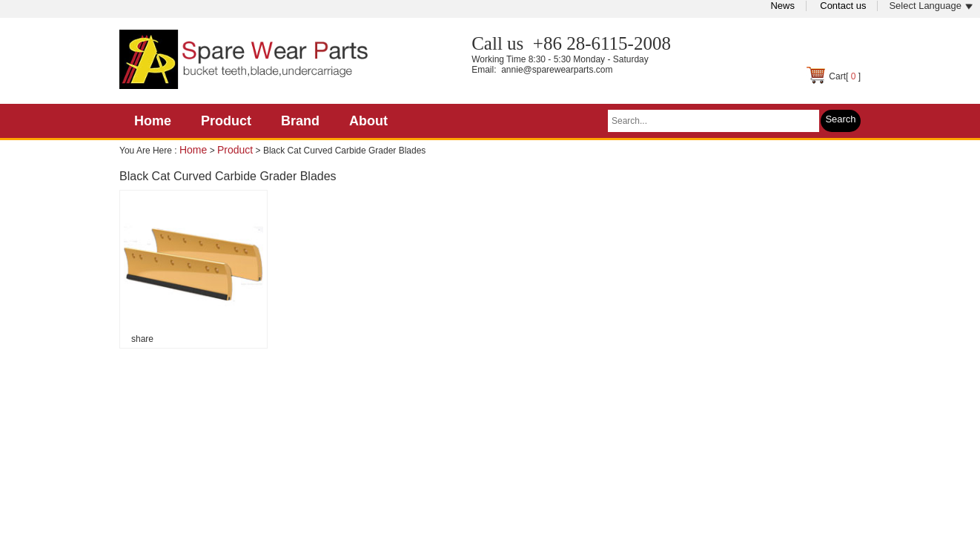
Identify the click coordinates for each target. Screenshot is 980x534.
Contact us (843, 6)
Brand (300, 121)
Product (226, 121)
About (368, 121)
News (782, 6)
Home (153, 121)
